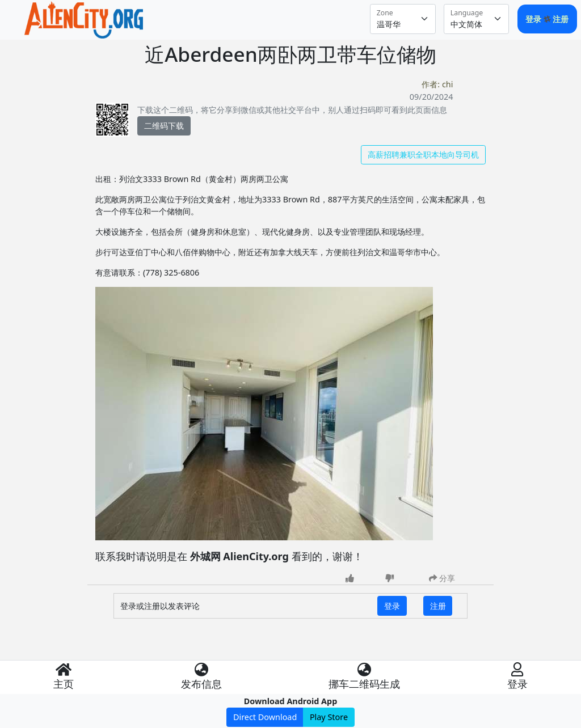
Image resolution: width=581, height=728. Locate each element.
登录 (534, 19)
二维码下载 (164, 126)
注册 (561, 19)
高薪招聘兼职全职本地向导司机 (423, 155)
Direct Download (265, 717)
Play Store (329, 717)
